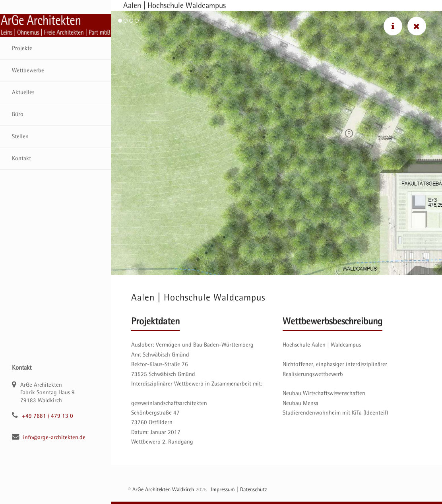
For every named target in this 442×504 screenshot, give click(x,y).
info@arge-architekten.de (54, 437)
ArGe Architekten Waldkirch (163, 489)
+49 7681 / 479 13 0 (47, 416)
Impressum (223, 489)
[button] (120, 21)
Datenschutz (254, 489)
